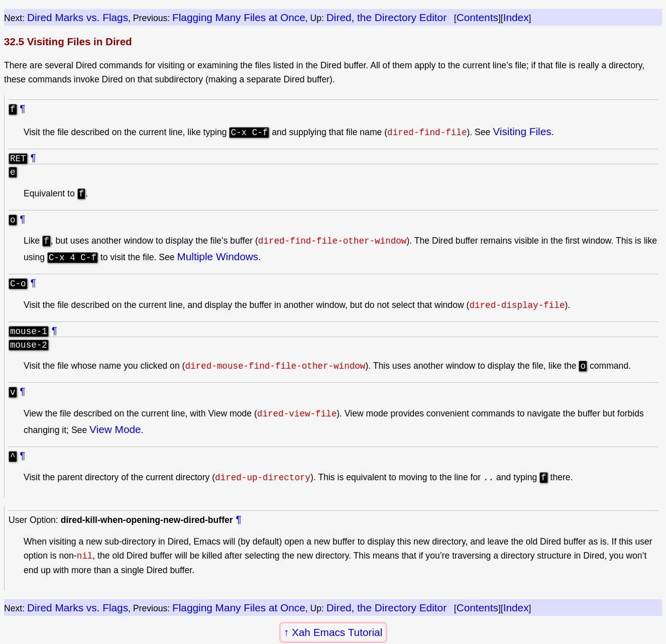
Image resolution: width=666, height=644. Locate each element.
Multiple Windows (217, 258)
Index (516, 17)
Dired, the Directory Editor (386, 17)
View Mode (115, 432)
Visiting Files (522, 131)
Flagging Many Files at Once (239, 17)
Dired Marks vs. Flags (78, 17)
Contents (477, 17)
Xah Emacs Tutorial (337, 632)
